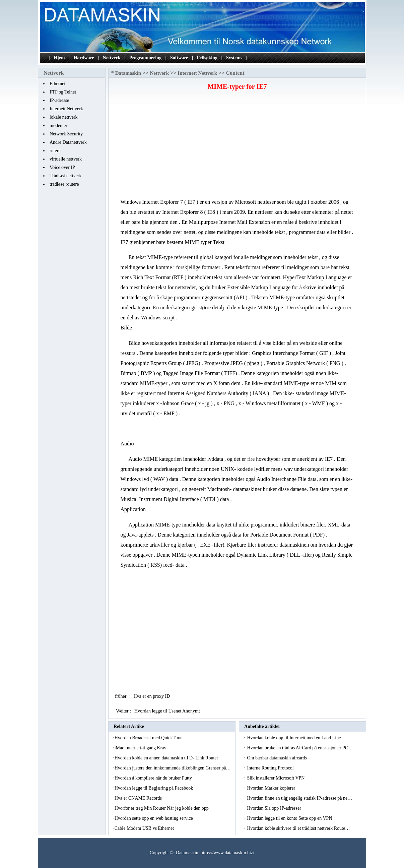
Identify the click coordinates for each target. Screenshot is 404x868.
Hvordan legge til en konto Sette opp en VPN (290, 818)
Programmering (145, 58)
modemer (58, 126)
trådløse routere (64, 184)
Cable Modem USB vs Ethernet (145, 828)
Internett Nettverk (66, 109)
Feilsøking (207, 58)
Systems (234, 58)
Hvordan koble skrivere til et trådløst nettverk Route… (298, 828)
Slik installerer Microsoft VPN (276, 778)
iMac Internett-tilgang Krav (141, 748)
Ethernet (57, 84)
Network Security (66, 134)
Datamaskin (128, 73)
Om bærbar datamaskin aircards (277, 758)
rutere (55, 151)
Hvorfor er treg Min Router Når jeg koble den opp (162, 808)
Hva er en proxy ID (152, 696)
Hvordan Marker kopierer (272, 788)
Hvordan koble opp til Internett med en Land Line (294, 738)
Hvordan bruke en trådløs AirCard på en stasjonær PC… (300, 748)
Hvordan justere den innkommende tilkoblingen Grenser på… (173, 768)
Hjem (59, 58)
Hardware (84, 58)
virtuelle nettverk (66, 159)
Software (179, 58)
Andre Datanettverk (68, 142)
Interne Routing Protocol (271, 768)
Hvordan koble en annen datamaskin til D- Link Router (167, 758)
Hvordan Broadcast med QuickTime (149, 738)
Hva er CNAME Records (139, 798)
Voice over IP (62, 167)
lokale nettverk (64, 117)
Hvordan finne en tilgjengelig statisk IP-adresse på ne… (299, 798)
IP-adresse (59, 100)
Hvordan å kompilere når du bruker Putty (154, 778)
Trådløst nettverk (66, 176)
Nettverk (112, 58)
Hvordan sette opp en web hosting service (154, 818)
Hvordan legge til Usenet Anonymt (168, 711)
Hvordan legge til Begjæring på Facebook (154, 788)
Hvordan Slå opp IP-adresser (275, 808)
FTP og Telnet (63, 92)
